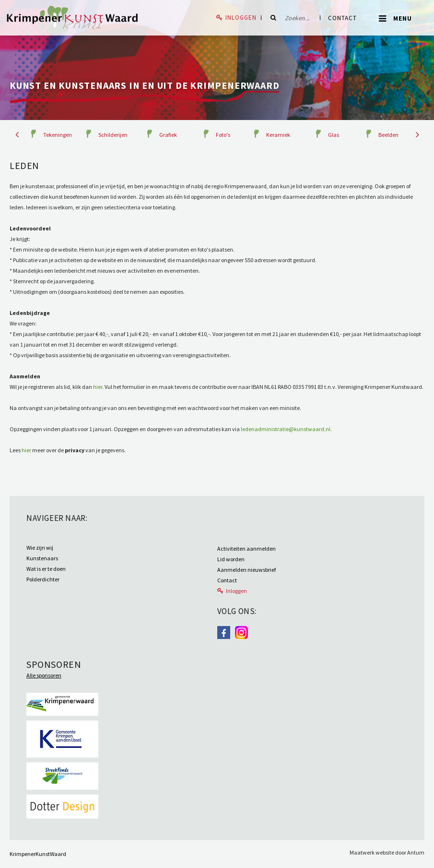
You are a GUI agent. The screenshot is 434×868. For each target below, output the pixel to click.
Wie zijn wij (40, 548)
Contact (342, 18)
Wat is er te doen (46, 569)
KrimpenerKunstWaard (38, 854)
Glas (334, 135)
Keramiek (278, 135)
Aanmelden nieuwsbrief (246, 570)
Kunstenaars (42, 558)
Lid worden (231, 559)
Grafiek (168, 135)
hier (98, 387)
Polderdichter (43, 579)
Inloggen (241, 18)
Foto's (223, 135)
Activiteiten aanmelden (246, 549)
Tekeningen (58, 135)
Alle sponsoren (44, 675)
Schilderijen (113, 135)
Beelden (388, 135)
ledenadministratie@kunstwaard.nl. (286, 429)
